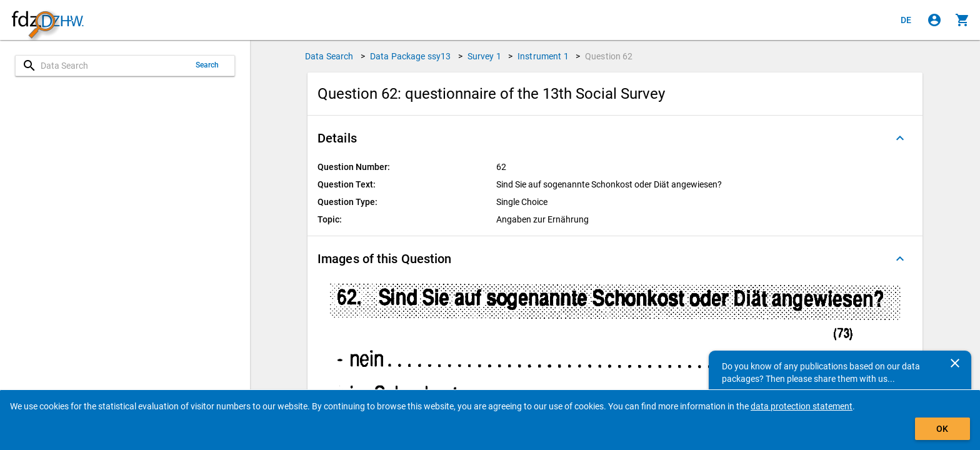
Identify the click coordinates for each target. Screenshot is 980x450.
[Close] (955, 363)
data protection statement (802, 406)
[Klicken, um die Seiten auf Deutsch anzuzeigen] (906, 20)
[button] (615, 138)
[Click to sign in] (934, 20)
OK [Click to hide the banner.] (942, 429)
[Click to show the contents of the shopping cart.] (962, 20)
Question (609, 56)
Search (207, 65)
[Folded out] (900, 138)
